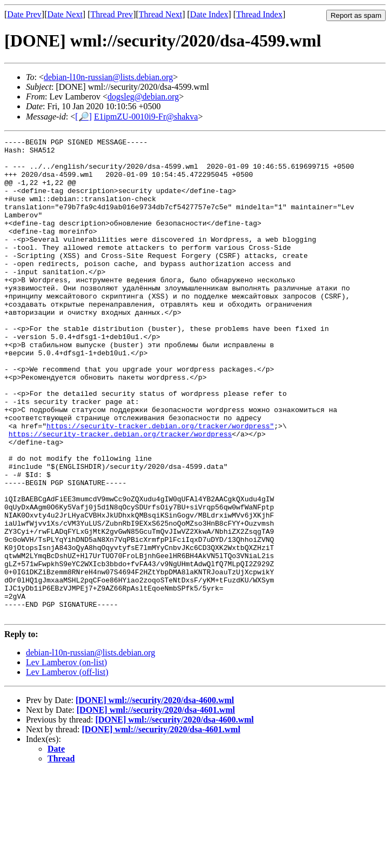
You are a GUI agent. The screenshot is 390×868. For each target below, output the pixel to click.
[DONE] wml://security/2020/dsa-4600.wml (155, 796)
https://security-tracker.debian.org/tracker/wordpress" (160, 484)
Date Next (65, 14)
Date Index (209, 14)
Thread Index (259, 14)
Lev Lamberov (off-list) (67, 768)
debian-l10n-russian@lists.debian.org (108, 77)
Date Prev (24, 14)
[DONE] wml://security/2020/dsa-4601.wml (156, 806)
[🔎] (83, 117)
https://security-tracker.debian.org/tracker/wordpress (120, 494)
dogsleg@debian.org (143, 97)
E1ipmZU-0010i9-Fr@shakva (146, 117)
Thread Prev (112, 14)
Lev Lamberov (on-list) (66, 758)
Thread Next (160, 14)
